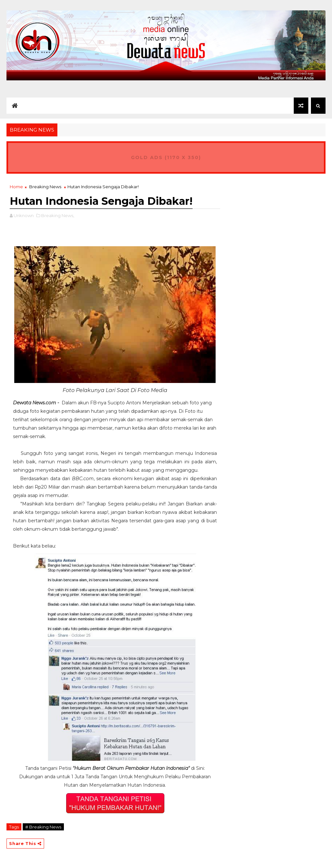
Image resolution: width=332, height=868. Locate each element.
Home (16, 187)
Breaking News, (58, 215)
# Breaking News (43, 827)
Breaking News (45, 187)
